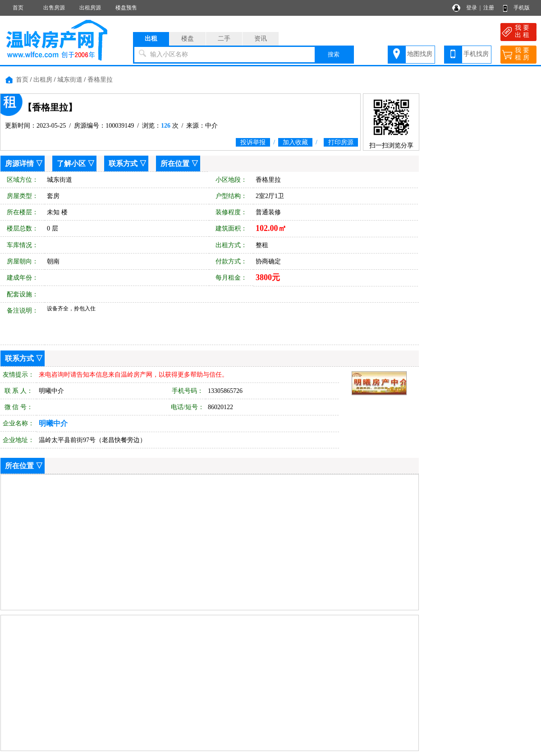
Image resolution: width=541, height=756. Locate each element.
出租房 (43, 80)
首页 (18, 8)
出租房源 (90, 8)
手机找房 (476, 54)
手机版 (522, 8)
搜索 (334, 54)
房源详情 (19, 164)
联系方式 (123, 164)
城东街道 (70, 80)
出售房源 (54, 8)
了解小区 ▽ (76, 164)
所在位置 (175, 164)
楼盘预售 (126, 8)
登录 (472, 8)
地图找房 (420, 54)
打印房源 (341, 142)
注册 (489, 8)
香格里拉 (100, 80)
